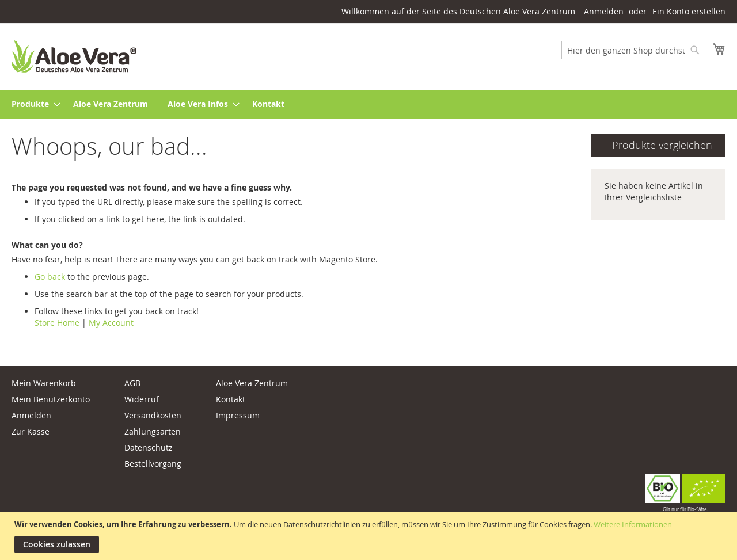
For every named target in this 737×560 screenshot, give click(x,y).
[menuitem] (33, 105)
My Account (111, 323)
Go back (50, 277)
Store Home (57, 323)
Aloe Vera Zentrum (252, 383)
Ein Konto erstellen (689, 11)
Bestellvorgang (153, 464)
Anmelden (604, 11)
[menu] (368, 105)
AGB (132, 383)
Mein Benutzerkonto (51, 399)
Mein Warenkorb (44, 383)
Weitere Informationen (633, 524)
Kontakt (231, 399)
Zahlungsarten (153, 431)
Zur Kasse (31, 431)
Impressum (238, 415)
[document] (370, 536)
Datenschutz (149, 447)
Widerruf (142, 399)
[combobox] (633, 50)
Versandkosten (153, 415)
